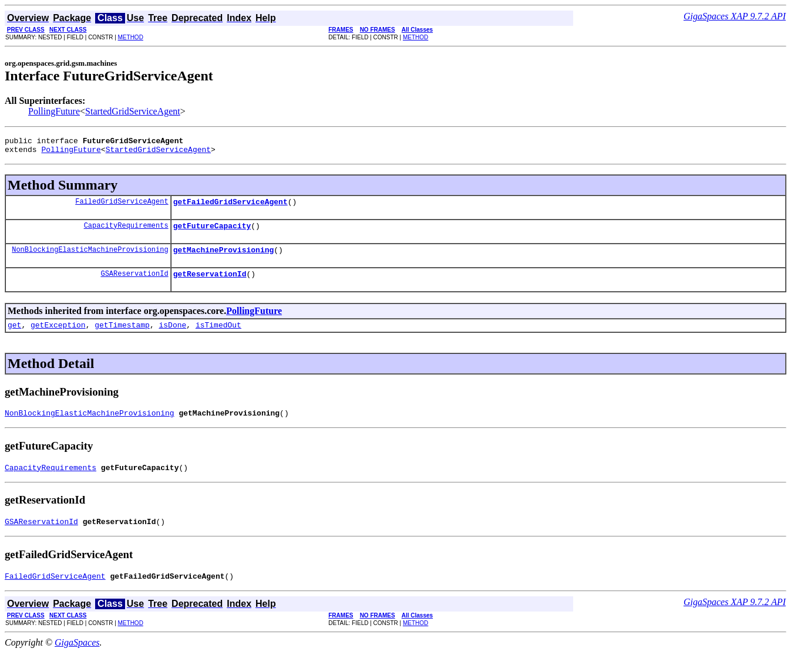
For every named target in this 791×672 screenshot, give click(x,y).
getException (58, 337)
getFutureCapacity (212, 232)
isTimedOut (218, 337)
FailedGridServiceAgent (122, 206)
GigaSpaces (77, 662)
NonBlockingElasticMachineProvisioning (90, 258)
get (14, 337)
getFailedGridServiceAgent (230, 207)
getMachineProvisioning (224, 258)
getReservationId (210, 284)
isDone (172, 337)
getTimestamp (122, 337)
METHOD (131, 37)
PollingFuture (54, 111)
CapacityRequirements (126, 232)
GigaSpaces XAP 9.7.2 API (735, 16)
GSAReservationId (134, 284)
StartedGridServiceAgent (133, 111)
